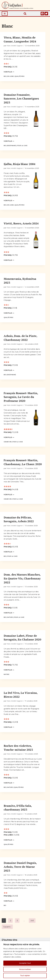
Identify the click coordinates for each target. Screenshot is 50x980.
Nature (10, 617)
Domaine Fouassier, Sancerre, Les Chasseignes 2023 (21, 99)
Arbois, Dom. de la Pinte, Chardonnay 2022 (20, 338)
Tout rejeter (25, 976)
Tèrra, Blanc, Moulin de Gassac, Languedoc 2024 (20, 39)
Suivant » (7, 927)
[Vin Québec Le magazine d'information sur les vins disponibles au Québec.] (18, 5)
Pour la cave (22, 146)
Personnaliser (25, 969)
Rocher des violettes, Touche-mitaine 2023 (18, 748)
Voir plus (9, 72)
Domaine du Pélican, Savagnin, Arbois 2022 (19, 519)
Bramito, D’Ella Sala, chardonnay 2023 (18, 808)
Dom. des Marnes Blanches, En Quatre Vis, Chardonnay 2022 (22, 578)
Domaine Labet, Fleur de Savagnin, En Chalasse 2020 (22, 638)
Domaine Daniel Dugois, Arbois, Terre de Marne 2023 (20, 867)
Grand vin (8, 442)
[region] (25, 961)
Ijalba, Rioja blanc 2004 (20, 164)
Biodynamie (12, 146)
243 (32, 921)
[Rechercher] (25, 14)
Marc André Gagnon (15, 46)
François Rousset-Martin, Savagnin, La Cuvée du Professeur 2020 (21, 397)
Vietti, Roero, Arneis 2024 (21, 223)
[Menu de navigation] (5, 14)
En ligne (10, 76)
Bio (5, 76)
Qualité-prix (20, 76)
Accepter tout (25, 963)
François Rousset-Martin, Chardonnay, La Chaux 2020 (23, 462)
